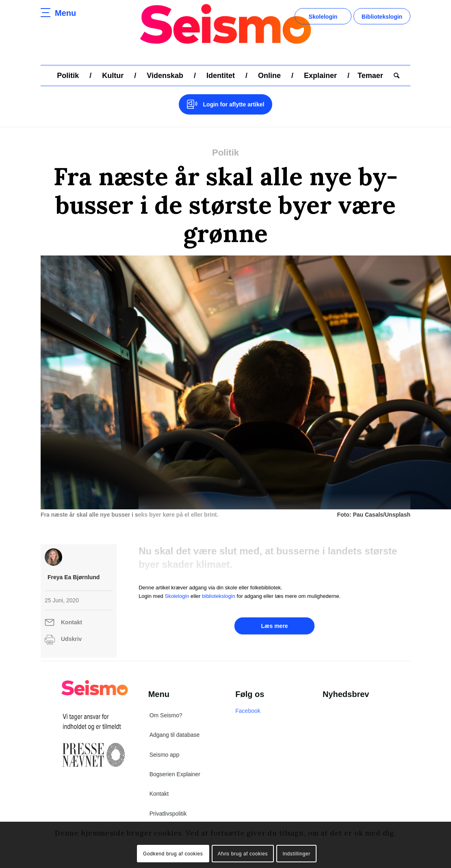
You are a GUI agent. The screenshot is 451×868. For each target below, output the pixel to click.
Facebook (248, 711)
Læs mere (274, 626)
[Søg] (394, 76)
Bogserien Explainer (175, 774)
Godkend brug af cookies (173, 854)
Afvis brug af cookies (243, 854)
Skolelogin (323, 17)
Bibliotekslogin (382, 17)
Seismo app (165, 755)
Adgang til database (175, 735)
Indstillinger (296, 854)
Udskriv (71, 639)
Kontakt (72, 622)
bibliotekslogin (219, 596)
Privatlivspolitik (168, 814)
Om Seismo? (166, 715)
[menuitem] (68, 76)
